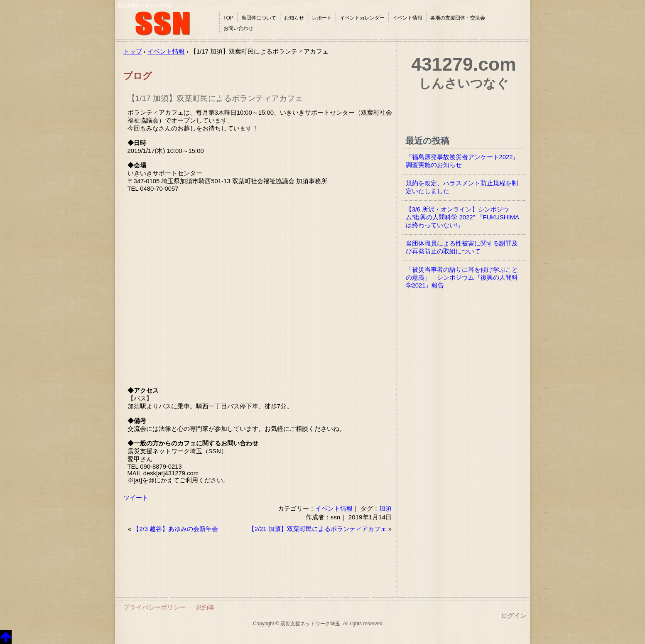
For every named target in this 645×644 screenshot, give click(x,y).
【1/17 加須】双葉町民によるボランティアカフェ (215, 98)
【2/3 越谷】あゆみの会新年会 (175, 529)
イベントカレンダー (362, 18)
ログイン (514, 616)
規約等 (205, 607)
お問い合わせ (238, 28)
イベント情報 (407, 18)
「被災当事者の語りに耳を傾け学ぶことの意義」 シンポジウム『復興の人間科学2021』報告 (462, 278)
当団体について (259, 18)
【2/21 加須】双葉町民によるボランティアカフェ (318, 529)
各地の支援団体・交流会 (458, 18)
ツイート (136, 498)
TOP (228, 18)
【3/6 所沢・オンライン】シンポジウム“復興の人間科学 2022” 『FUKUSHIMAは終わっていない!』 (462, 217)
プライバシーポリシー (155, 607)
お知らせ (294, 18)
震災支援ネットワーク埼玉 (167, 24)
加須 (385, 508)
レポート (322, 18)
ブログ (138, 76)
